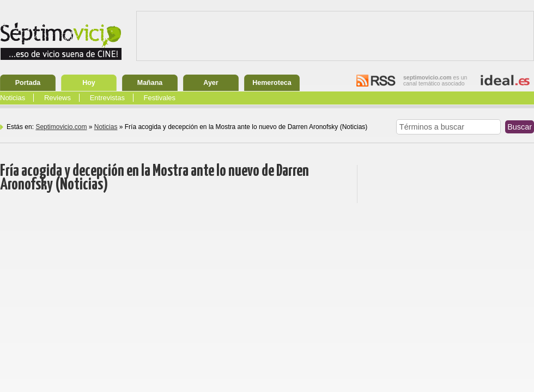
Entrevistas (107, 98)
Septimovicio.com (61, 127)
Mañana (150, 83)
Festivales (160, 98)
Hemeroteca (272, 83)
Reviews (57, 98)
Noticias (13, 98)
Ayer (211, 83)
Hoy (89, 83)
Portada (28, 83)
